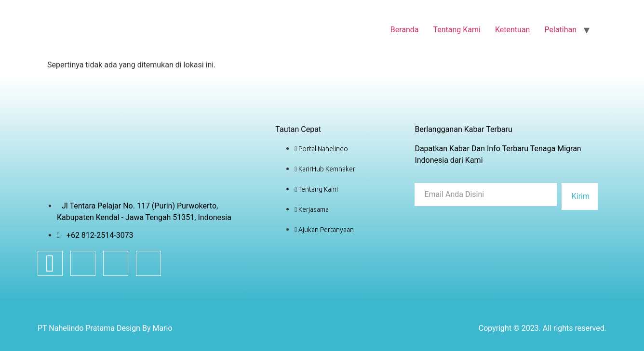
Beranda (405, 30)
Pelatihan (560, 30)
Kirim (581, 196)
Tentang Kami (457, 30)
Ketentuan (512, 30)
